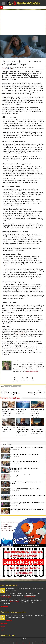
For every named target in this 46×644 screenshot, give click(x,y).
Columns (26, 67)
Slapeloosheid (17, 386)
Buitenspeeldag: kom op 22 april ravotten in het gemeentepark (27, 509)
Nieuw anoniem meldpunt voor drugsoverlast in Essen (16, 8)
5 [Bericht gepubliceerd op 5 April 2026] (42, 643)
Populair (4, 444)
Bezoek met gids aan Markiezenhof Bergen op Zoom (25, 475)
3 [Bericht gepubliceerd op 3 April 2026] (29, 643)
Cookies (3, 630)
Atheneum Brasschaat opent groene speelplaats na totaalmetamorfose (24, 469)
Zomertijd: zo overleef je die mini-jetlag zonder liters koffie (8, 411)
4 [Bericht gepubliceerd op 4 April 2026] (36, 643)
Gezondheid (32, 67)
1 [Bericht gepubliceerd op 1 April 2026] (17, 643)
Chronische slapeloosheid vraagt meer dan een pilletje (37, 429)
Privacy (3, 627)
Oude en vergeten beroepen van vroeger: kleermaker (34, 392)
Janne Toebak (8, 386)
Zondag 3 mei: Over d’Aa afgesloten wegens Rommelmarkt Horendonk (26, 482)
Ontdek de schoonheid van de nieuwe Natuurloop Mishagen (12, 392)
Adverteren (4, 607)
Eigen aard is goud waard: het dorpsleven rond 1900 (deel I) (27, 447)
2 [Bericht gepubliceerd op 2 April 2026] (23, 643)
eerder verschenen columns (32, 372)
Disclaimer (4, 623)
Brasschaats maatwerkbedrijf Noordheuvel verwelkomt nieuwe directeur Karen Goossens (28, 503)
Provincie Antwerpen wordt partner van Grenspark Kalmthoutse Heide (28, 496)
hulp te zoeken (20, 333)
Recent (10, 444)
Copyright (9, 620)
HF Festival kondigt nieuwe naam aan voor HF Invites (25, 489)
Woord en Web (15, 602)
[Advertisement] (23, 22)
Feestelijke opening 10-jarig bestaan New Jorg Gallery (25, 461)
